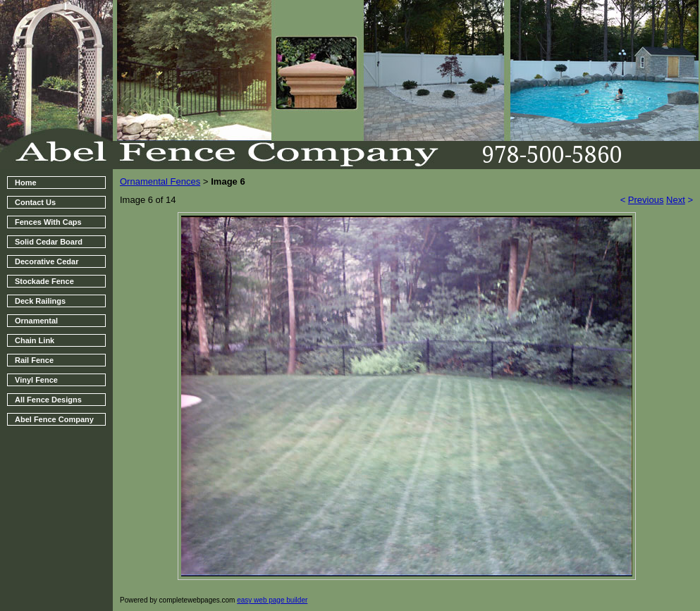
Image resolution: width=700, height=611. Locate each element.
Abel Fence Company (54, 419)
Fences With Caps (48, 222)
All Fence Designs (48, 400)
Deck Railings (40, 301)
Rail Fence (34, 360)
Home (26, 183)
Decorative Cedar (47, 261)
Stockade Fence (44, 281)
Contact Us (35, 202)
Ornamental (36, 321)
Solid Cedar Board (49, 242)
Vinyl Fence (36, 380)
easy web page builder (272, 600)
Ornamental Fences (160, 181)
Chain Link (35, 340)
